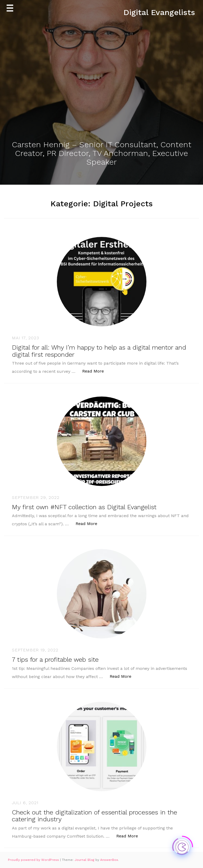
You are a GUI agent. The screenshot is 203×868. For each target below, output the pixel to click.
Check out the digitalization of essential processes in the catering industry (94, 816)
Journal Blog (85, 860)
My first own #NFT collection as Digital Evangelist (84, 507)
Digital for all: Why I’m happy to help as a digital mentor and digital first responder (99, 351)
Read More (96, 371)
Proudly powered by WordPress (34, 860)
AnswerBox (109, 860)
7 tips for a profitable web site (55, 660)
